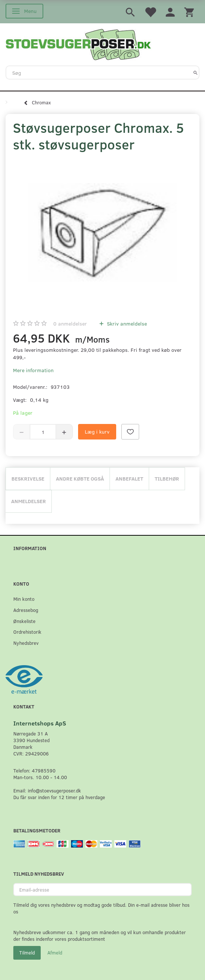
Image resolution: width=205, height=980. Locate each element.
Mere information (33, 370)
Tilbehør (167, 479)
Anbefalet (129, 479)
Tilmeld (27, 953)
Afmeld (55, 953)
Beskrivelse (28, 479)
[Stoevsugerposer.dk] (78, 44)
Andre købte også (80, 479)
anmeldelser (70, 324)
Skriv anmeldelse (126, 324)
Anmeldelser (28, 501)
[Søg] (196, 73)
